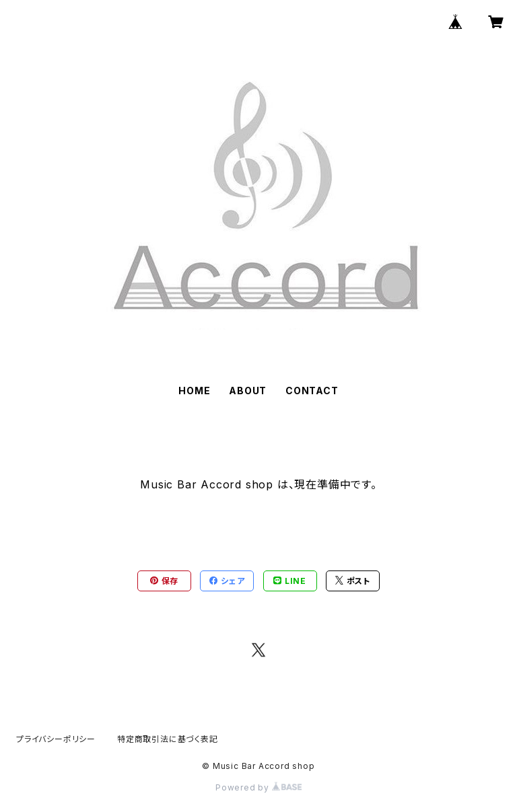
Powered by (258, 787)
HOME (194, 391)
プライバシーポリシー (56, 739)
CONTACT (312, 391)
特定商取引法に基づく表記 (168, 739)
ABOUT (248, 391)
